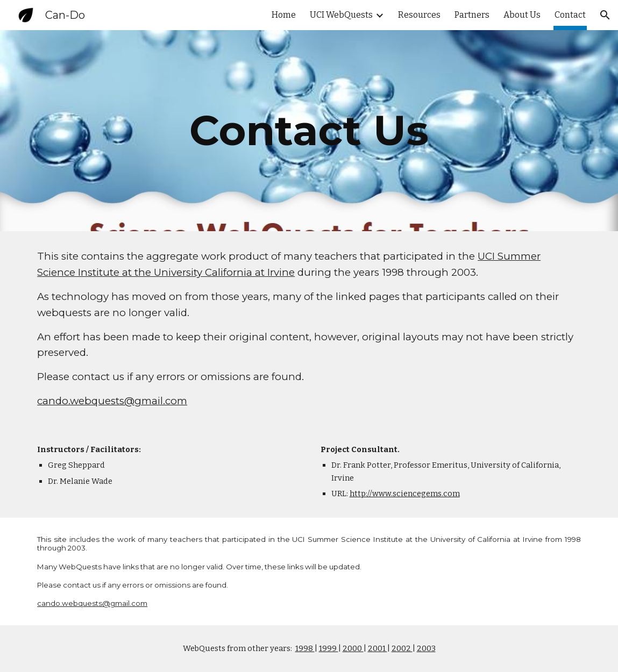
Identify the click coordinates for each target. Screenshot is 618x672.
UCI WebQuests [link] (341, 15)
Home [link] (284, 15)
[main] (309, 131)
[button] (605, 15)
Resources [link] (419, 15)
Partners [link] (472, 15)
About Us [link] (522, 15)
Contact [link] (570, 15)
